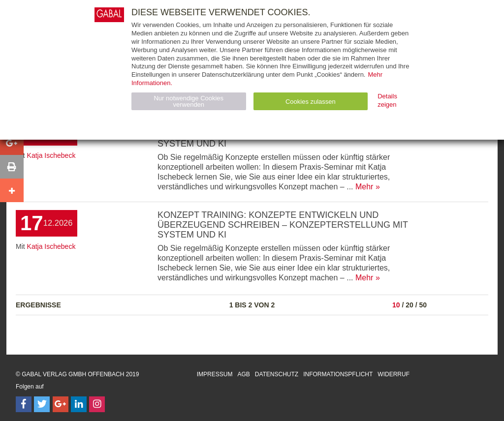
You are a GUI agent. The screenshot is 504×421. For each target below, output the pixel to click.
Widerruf (394, 374)
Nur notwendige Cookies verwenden (189, 101)
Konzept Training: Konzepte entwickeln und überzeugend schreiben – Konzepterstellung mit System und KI (283, 225)
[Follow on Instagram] (97, 404)
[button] (12, 143)
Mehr (364, 187)
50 (423, 305)
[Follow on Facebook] (24, 404)
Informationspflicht (338, 374)
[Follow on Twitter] (42, 404)
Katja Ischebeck (51, 155)
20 (409, 305)
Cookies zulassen (311, 102)
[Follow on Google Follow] (61, 404)
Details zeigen (387, 100)
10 (396, 305)
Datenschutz (277, 374)
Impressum (215, 374)
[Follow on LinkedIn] (79, 404)
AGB (243, 374)
